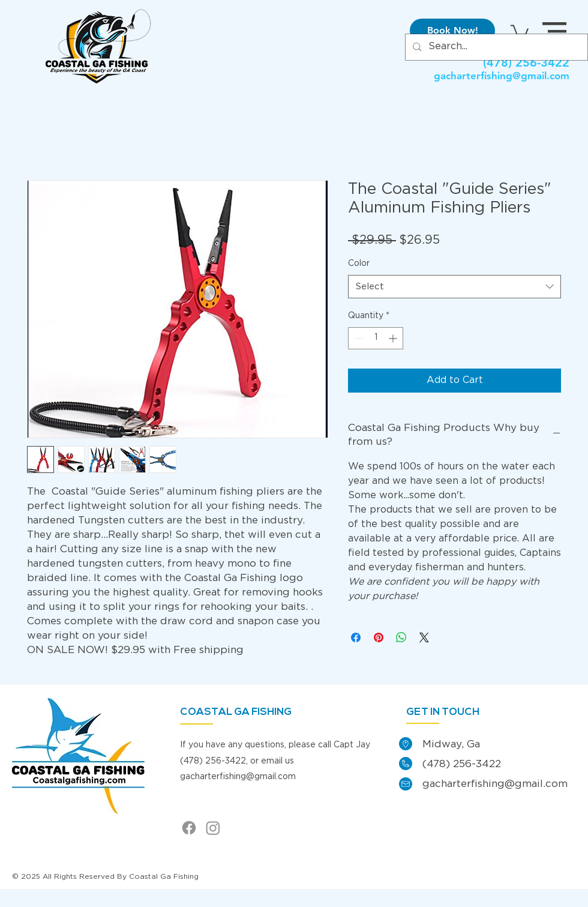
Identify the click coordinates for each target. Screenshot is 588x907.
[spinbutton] (376, 338)
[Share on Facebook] (356, 637)
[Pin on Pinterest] (379, 637)
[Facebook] (189, 828)
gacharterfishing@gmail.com (502, 76)
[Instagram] (213, 828)
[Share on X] (424, 637)
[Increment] (394, 338)
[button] (554, 31)
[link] (520, 31)
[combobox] (454, 287)
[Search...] (495, 47)
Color (359, 264)
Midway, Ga (451, 745)
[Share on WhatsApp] (401, 637)
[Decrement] (357, 338)
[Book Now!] (452, 31)
